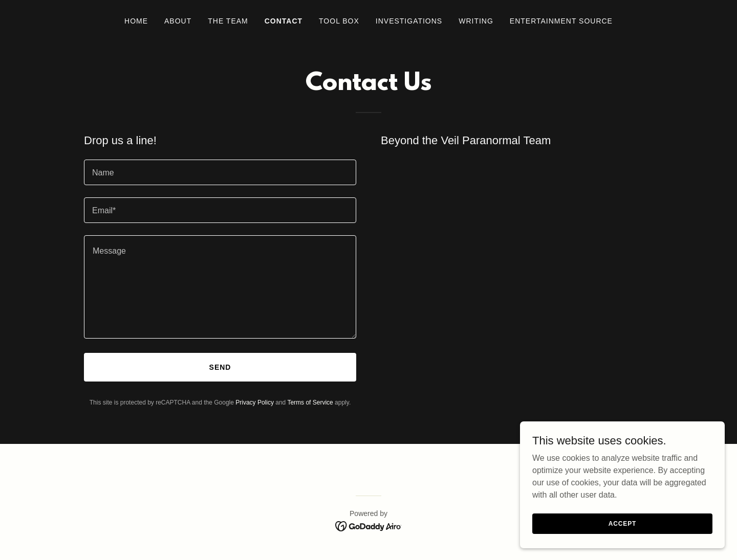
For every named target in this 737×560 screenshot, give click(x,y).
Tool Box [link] (339, 21)
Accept (622, 523)
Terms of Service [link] (310, 402)
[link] (369, 525)
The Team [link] (228, 21)
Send (220, 367)
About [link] (178, 21)
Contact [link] (284, 21)
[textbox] (220, 172)
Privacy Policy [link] (255, 402)
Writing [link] (476, 21)
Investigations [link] (409, 21)
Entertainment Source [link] (561, 21)
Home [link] (136, 21)
